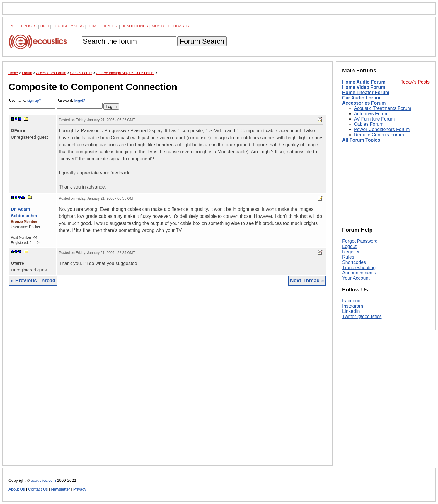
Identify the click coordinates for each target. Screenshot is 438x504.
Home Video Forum (364, 87)
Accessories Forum (364, 103)
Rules (348, 257)
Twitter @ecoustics (362, 317)
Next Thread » (307, 281)
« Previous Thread (33, 281)
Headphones (135, 26)
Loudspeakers (68, 26)
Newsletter (60, 489)
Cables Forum (369, 124)
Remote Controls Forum (379, 135)
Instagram (353, 306)
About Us (17, 489)
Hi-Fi (45, 26)
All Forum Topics (361, 140)
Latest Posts (23, 26)
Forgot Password (360, 241)
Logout (349, 246)
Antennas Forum (371, 114)
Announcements (359, 273)
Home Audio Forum (364, 82)
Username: (32, 104)
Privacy (80, 489)
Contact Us (38, 489)
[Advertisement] (167, 380)
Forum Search (202, 41)
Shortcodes (354, 262)
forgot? (79, 101)
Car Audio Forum (361, 98)
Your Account (356, 278)
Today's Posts (415, 82)
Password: (80, 104)
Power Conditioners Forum (382, 129)
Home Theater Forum (366, 93)
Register (351, 252)
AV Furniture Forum (374, 119)
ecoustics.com (43, 480)
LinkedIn (351, 311)
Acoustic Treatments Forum (383, 108)
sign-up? (34, 101)
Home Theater (103, 26)
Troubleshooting (359, 268)
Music (158, 26)
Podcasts (178, 26)
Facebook (352, 301)
